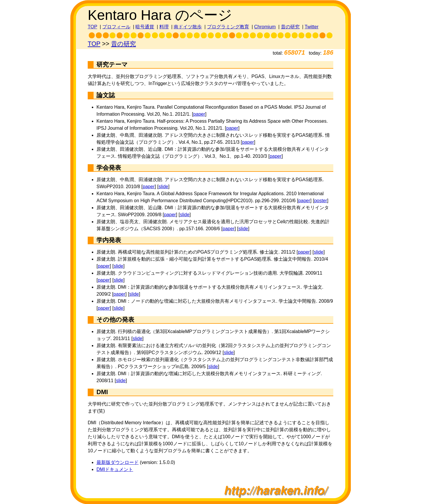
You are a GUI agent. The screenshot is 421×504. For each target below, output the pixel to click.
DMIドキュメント (115, 469)
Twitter (312, 27)
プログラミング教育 (228, 27)
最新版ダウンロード (118, 462)
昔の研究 (290, 27)
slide (163, 187)
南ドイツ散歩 (188, 27)
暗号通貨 (145, 27)
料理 (164, 27)
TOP (92, 27)
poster (320, 201)
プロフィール (116, 27)
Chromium (265, 27)
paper (199, 114)
